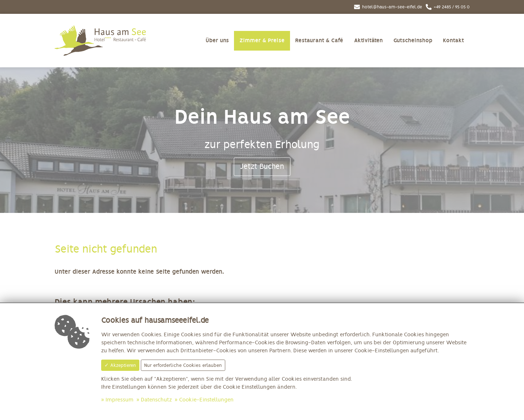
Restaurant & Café (319, 41)
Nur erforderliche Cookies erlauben (183, 365)
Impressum (120, 400)
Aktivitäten (368, 41)
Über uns (217, 41)
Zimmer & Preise (262, 41)
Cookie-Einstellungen (206, 400)
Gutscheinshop (413, 41)
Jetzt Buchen (262, 166)
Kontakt (453, 41)
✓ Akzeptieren (120, 365)
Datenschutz (156, 400)
